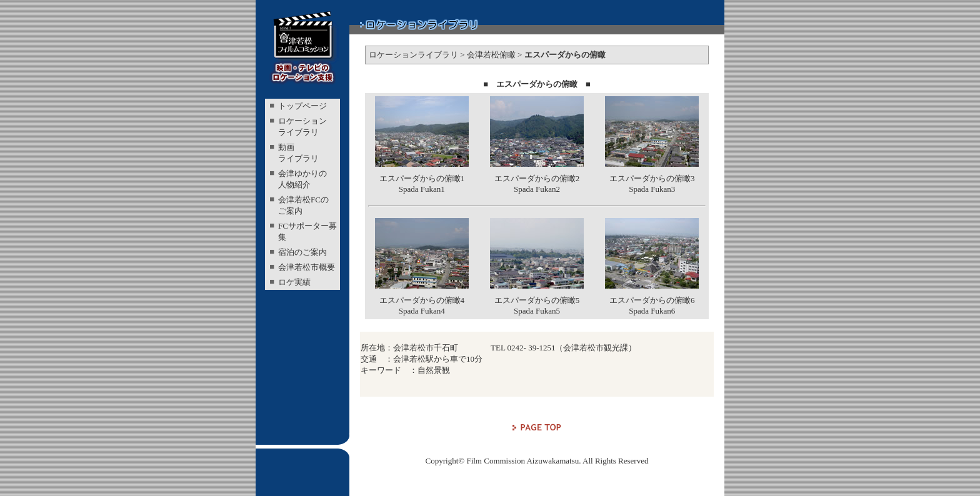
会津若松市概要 (307, 267)
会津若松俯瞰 (491, 55)
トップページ (302, 106)
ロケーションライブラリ (413, 55)
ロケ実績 (294, 282)
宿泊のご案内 (302, 252)
